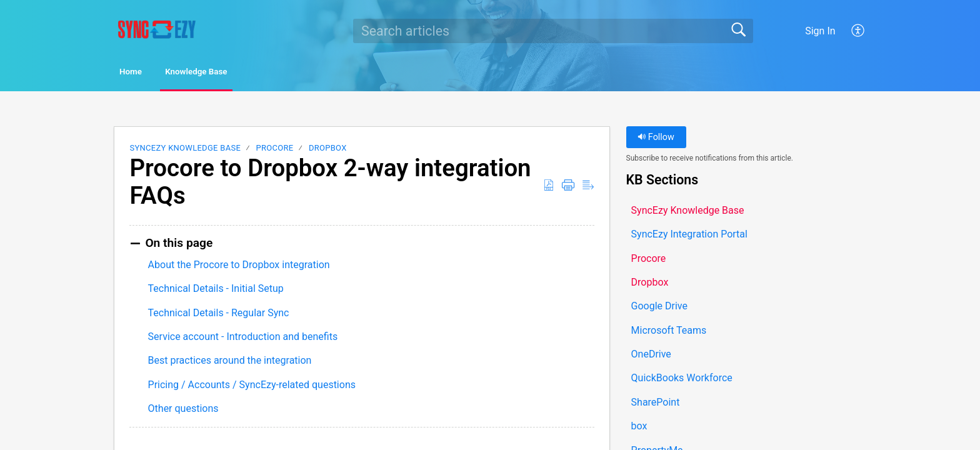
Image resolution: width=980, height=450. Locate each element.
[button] (858, 31)
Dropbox (328, 150)
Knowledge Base (243, 73)
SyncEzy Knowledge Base (185, 150)
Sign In (820, 31)
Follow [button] (656, 140)
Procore (275, 150)
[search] (553, 31)
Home (149, 73)
